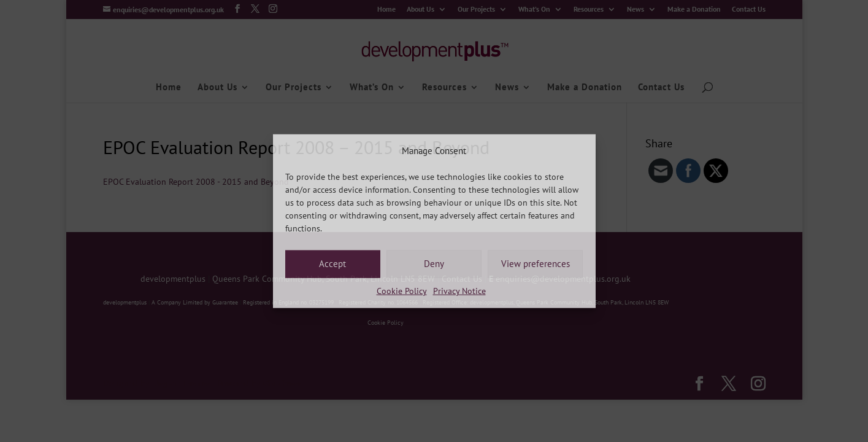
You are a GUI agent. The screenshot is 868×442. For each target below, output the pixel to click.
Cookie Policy (402, 291)
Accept (332, 264)
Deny (434, 264)
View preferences (536, 264)
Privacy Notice (459, 291)
